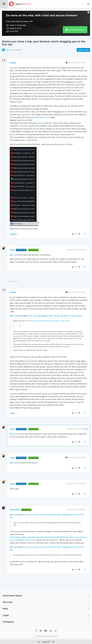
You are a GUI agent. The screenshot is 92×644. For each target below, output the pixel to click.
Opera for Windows (13, 42)
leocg (12, 242)
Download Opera (77, 22)
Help (5, 600)
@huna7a (14, 247)
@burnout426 (16, 308)
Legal (6, 607)
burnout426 (15, 501)
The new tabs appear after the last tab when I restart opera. (56, 308)
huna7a (13, 55)
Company (8, 614)
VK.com (41, 115)
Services (8, 594)
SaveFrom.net (43, 109)
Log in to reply (83, 42)
